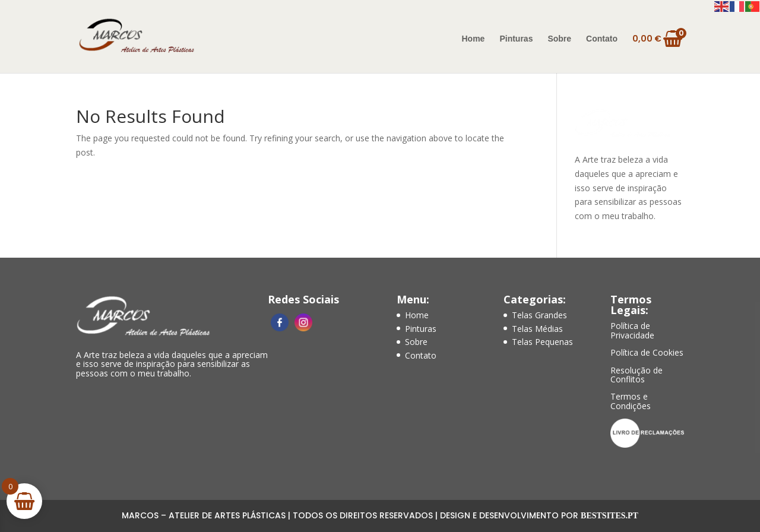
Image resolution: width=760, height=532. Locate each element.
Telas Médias (537, 329)
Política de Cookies (647, 352)
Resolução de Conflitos (636, 375)
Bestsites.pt (609, 516)
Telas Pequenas (542, 342)
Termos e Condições (631, 401)
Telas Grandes (539, 315)
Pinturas (516, 39)
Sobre (559, 39)
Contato (602, 39)
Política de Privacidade (632, 330)
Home (474, 39)
